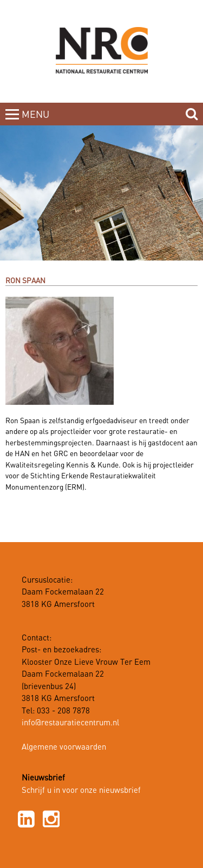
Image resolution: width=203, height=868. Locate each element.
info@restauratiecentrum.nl (70, 723)
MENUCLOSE (37, 121)
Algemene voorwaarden (64, 747)
